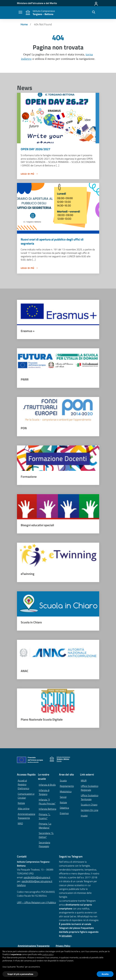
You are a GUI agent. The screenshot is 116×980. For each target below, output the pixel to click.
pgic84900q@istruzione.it (37, 878)
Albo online (24, 809)
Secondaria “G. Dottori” (46, 836)
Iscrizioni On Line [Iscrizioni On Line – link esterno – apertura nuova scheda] (90, 811)
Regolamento (67, 787)
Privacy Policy (63, 946)
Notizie (21, 804)
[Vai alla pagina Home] (24, 24)
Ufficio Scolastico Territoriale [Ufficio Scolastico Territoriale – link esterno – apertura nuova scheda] (90, 798)
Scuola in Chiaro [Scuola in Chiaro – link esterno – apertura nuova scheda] (89, 805)
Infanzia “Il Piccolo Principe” (47, 802)
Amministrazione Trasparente (26, 817)
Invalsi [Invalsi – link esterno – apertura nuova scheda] (84, 816)
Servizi (63, 797)
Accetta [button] (105, 974)
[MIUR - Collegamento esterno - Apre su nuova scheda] (37, 3)
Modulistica (66, 792)
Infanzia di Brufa (47, 785)
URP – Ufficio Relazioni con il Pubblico (36, 903)
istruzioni (67, 936)
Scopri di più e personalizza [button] (20, 974)
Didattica (64, 808)
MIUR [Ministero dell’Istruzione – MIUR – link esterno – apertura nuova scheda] (84, 781)
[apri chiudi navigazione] (20, 13)
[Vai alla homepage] (28, 13)
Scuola (63, 781)
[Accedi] (96, 3)
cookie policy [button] (48, 954)
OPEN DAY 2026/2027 (36, 149)
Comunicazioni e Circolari (26, 796)
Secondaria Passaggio (44, 845)
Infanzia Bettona (47, 809)
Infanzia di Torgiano (44, 793)
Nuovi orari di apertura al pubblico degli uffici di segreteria (52, 241)
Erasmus (64, 814)
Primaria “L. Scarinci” (45, 817)
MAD (20, 824)
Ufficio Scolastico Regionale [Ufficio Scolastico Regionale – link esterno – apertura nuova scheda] (90, 789)
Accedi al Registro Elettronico (23, 785)
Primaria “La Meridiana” (45, 826)
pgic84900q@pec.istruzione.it (37, 882)
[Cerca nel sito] (94, 13)
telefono (21, 886)
